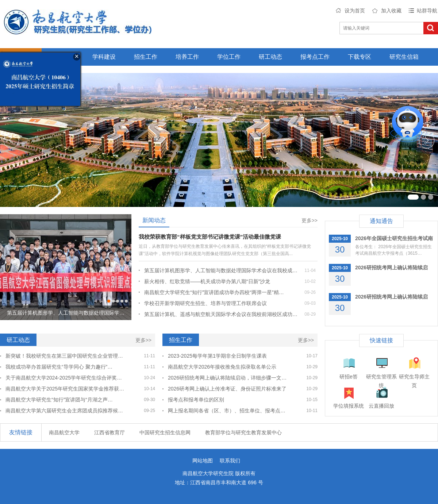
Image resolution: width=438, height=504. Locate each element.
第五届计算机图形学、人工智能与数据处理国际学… (66, 313)
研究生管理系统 (381, 377)
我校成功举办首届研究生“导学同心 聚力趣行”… (59, 367)
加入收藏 (391, 11)
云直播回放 (381, 406)
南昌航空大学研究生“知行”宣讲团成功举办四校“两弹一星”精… (214, 292)
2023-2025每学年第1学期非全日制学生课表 (217, 356)
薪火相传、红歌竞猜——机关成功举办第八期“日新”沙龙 (207, 281)
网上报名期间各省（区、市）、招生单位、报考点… (227, 411)
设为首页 (355, 11)
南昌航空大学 (64, 432)
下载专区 (360, 57)
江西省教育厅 (109, 432)
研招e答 (349, 377)
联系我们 (230, 461)
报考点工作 (315, 57)
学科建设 (104, 57)
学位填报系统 (349, 406)
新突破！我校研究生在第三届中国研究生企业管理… (64, 356)
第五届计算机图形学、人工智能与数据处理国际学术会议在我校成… (221, 270)
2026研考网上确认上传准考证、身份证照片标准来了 (227, 389)
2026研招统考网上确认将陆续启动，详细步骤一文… (227, 378)
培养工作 (187, 57)
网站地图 (203, 461)
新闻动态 (154, 220)
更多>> (310, 220)
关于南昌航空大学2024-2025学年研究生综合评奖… (64, 378)
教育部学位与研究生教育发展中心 (243, 432)
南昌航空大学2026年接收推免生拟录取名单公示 (222, 367)
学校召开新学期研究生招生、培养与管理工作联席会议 (205, 303)
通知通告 (381, 221)
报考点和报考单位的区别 (196, 400)
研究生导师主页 (414, 377)
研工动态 (270, 57)
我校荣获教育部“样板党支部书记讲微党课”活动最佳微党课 (210, 237)
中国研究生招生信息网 (165, 432)
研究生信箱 (404, 57)
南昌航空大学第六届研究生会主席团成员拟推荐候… (64, 411)
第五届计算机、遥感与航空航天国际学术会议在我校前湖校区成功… (221, 314)
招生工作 (146, 57)
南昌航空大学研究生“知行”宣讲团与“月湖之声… (59, 400)
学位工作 (229, 57)
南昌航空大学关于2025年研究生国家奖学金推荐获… (65, 389)
